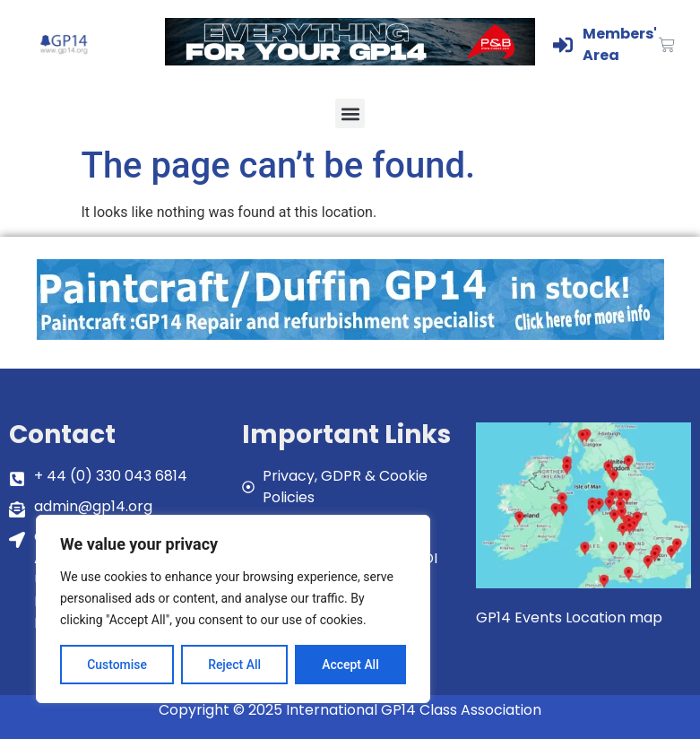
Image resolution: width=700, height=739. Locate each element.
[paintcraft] (350, 335)
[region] (233, 609)
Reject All (234, 665)
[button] (350, 113)
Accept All (350, 665)
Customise (117, 665)
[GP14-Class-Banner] (350, 61)
